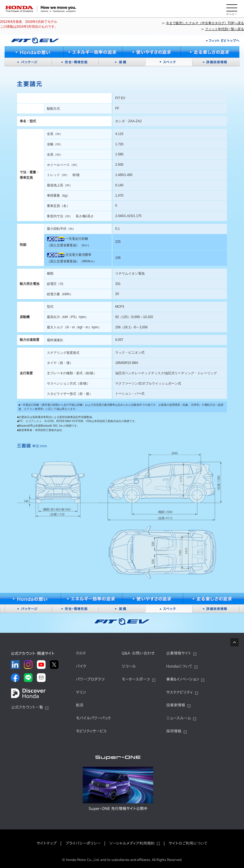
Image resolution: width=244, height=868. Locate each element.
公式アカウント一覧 (27, 707)
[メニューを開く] (232, 9)
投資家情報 (176, 705)
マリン (81, 692)
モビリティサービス (91, 731)
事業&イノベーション (183, 679)
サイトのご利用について (188, 843)
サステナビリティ (179, 692)
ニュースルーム (179, 718)
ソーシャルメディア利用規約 (132, 843)
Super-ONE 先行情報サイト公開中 (118, 809)
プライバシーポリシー (83, 843)
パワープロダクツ (90, 679)
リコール (129, 666)
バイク (81, 666)
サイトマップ (47, 843)
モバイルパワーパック (93, 718)
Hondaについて (179, 666)
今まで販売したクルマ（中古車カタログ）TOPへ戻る (205, 23)
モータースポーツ (136, 679)
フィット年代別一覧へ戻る (224, 29)
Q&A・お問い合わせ (138, 653)
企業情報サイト (179, 653)
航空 (80, 705)
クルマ (81, 653)
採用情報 (174, 731)
